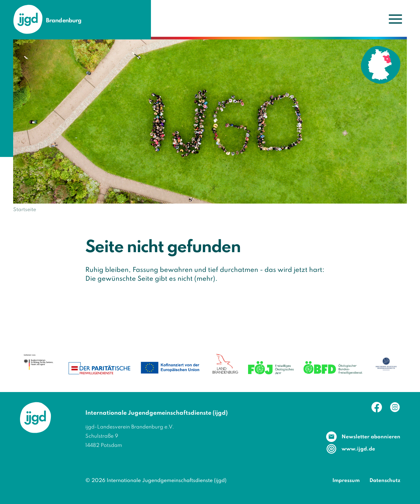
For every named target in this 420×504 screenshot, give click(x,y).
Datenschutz (385, 481)
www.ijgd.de (358, 449)
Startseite (25, 210)
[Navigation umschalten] (395, 19)
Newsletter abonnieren (371, 437)
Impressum (346, 481)
